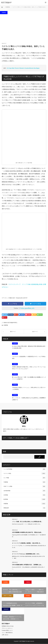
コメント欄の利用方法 (7, 633)
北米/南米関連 (25, 491)
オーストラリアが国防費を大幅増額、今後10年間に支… (27, 543)
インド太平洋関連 (25, 469)
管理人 (24, 426)
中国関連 (25, 482)
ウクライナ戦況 (25, 474)
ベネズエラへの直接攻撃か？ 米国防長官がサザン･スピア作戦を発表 (29, 358)
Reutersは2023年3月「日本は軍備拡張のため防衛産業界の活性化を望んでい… (28, 568)
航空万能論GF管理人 (12, 323)
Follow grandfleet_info (27, 308)
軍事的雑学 (25, 508)
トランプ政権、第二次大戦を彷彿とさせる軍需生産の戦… (27, 522)
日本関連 (25, 495)
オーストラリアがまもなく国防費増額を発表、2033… (26, 554)
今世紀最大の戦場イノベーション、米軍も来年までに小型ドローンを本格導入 (29, 389)
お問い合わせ (5, 635)
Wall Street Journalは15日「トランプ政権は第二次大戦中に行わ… (27, 524)
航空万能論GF (23, 641)
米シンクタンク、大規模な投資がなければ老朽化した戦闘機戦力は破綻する (29, 399)
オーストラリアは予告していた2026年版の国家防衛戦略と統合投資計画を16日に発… (29, 547)
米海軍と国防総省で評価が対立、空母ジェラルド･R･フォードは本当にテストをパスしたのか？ (29, 368)
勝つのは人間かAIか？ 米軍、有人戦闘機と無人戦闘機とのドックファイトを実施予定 (29, 378)
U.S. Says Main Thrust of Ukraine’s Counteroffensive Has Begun (23, 68)
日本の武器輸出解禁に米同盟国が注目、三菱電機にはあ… (27, 565)
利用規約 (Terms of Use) (8, 626)
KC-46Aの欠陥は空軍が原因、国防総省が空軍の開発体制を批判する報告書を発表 (29, 347)
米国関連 (4, 13)
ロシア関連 (25, 478)
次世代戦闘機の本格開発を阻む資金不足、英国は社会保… (27, 533)
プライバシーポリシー (7, 628)
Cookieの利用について (7, 631)
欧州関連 (25, 499)
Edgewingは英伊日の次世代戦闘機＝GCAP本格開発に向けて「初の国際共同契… (29, 536)
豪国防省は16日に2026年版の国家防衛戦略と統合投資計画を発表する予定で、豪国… (28, 557)
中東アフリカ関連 (25, 486)
